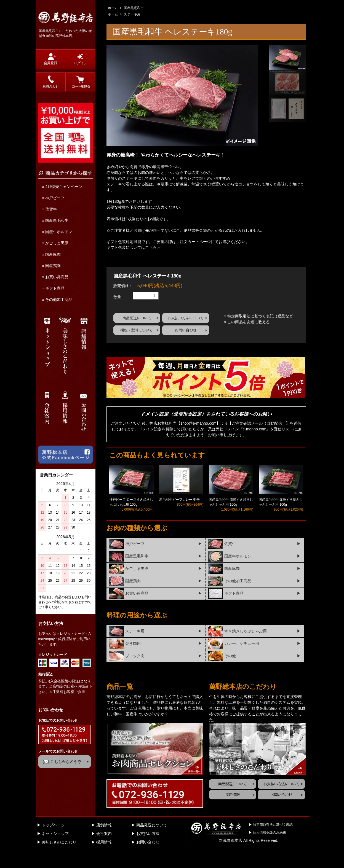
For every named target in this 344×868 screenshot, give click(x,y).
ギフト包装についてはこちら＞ (134, 247)
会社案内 (104, 850)
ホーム (113, 8)
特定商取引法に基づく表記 (273, 841)
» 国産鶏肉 (52, 266)
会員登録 (51, 59)
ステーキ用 (132, 14)
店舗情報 (104, 842)
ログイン (80, 59)
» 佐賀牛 (50, 209)
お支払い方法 (148, 850)
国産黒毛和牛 (134, 8)
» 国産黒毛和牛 (55, 220)
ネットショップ (55, 850)
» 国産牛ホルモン (57, 232)
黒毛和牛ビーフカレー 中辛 (179, 516)
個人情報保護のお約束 (270, 849)
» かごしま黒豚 (55, 243)
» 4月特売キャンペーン (62, 187)
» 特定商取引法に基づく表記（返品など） (260, 333)
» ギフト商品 (54, 288)
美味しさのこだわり (59, 859)
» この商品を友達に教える (247, 338)
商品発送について (152, 842)
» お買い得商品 (55, 277)
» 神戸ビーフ (54, 198)
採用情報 (104, 859)
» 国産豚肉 (52, 254)
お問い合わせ (148, 859)
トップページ (53, 842)
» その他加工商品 (57, 300)
